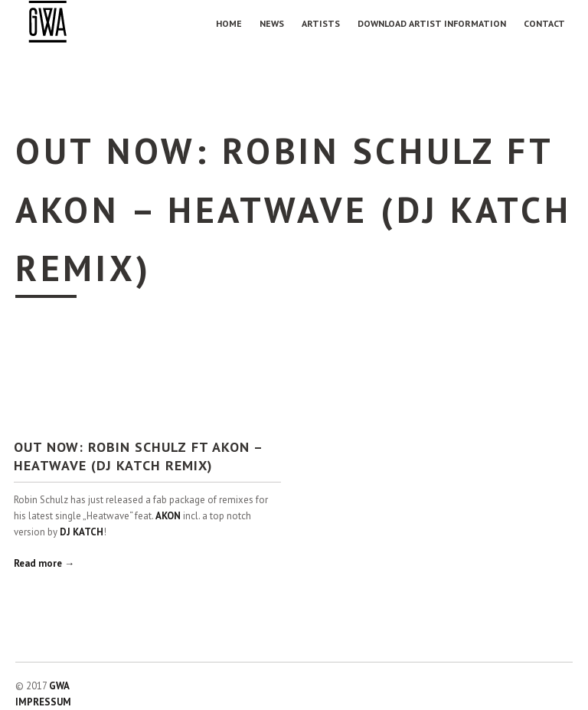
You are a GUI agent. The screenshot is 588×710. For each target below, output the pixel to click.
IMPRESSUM (43, 702)
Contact (544, 23)
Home (229, 23)
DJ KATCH (82, 532)
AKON (168, 516)
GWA (59, 686)
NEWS (272, 23)
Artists (321, 23)
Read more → (44, 563)
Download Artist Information (432, 23)
